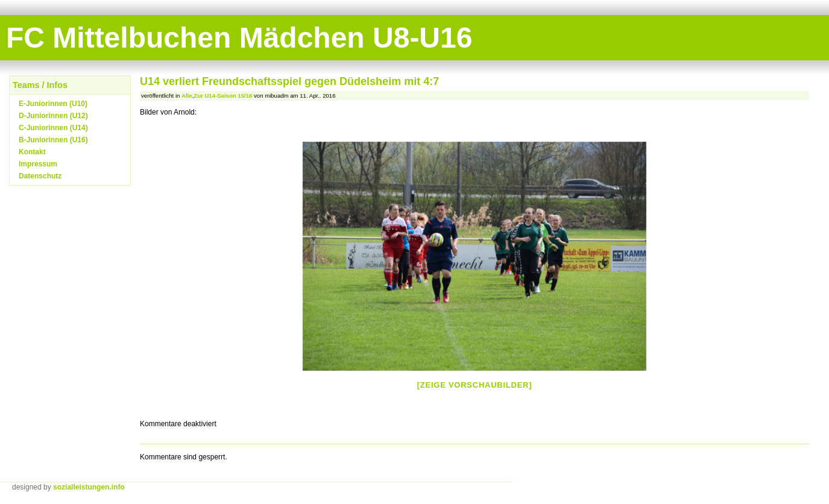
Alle (187, 96)
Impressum (38, 164)
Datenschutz (40, 176)
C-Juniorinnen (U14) (53, 128)
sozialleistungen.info (89, 487)
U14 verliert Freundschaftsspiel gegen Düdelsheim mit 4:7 (289, 81)
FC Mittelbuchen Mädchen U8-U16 (239, 38)
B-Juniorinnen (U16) (53, 140)
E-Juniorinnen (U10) (53, 104)
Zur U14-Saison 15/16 (223, 96)
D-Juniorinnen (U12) (53, 116)
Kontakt (32, 152)
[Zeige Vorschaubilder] (475, 385)
